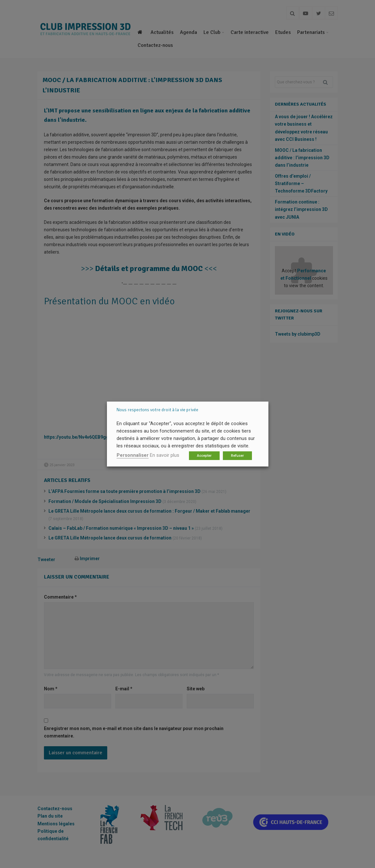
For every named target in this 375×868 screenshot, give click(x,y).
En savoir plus (165, 455)
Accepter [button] (204, 456)
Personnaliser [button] (133, 455)
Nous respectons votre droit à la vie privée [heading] (157, 410)
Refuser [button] (237, 456)
